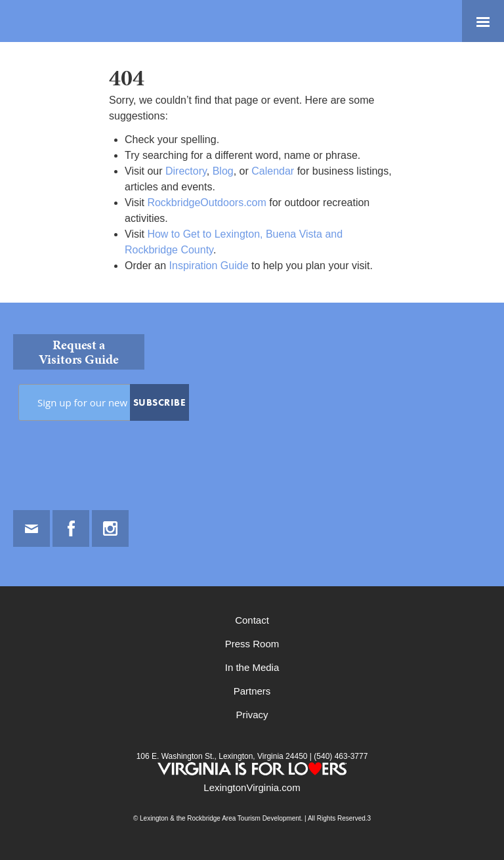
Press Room (252, 644)
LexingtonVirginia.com (252, 787)
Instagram (110, 528)
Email (31, 528)
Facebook (71, 528)
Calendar (273, 171)
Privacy (252, 715)
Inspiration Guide (209, 266)
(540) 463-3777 (340, 756)
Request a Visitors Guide (79, 352)
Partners (252, 691)
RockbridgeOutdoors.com (206, 203)
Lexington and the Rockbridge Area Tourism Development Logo (56, 21)
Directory (186, 171)
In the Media (252, 667)
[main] (252, 172)
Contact (252, 620)
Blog (223, 171)
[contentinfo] (252, 581)
